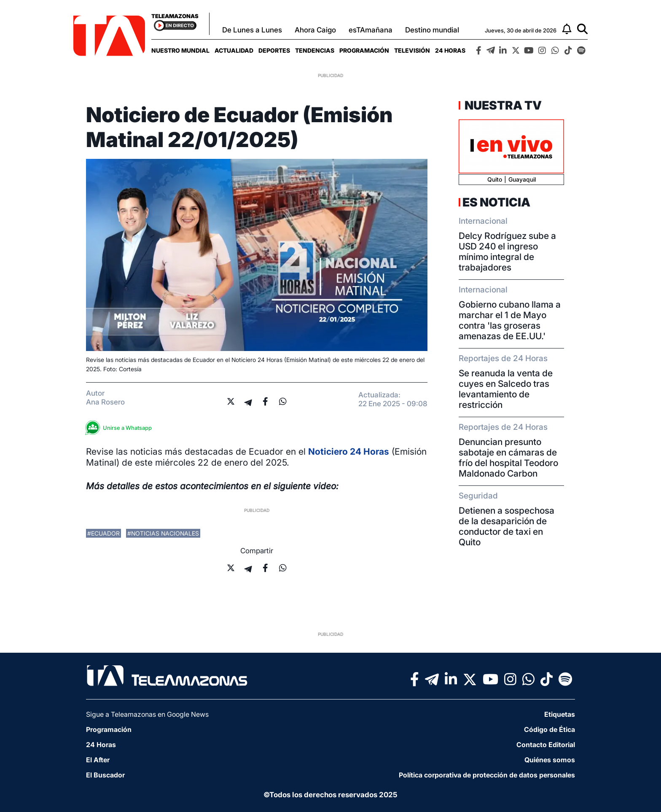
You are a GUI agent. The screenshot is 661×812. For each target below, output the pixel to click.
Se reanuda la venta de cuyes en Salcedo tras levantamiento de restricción (506, 389)
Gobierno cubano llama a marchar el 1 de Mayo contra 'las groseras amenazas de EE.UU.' (510, 320)
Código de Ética (549, 729)
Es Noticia (496, 202)
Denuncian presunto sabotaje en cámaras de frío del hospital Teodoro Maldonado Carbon (508, 458)
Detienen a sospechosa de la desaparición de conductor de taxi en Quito (506, 526)
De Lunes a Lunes (252, 30)
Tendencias (315, 50)
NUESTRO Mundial (180, 50)
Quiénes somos (550, 760)
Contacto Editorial (546, 745)
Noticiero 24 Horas (349, 452)
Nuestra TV (502, 105)
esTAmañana (371, 30)
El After (98, 760)
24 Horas (450, 50)
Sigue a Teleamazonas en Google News (147, 714)
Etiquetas (560, 714)
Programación (364, 50)
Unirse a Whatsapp (121, 428)
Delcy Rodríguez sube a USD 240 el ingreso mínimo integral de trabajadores (507, 252)
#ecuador (103, 533)
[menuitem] (180, 50)
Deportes (274, 50)
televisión (412, 50)
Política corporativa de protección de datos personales (487, 775)
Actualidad (234, 50)
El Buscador (105, 775)
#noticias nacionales (163, 533)
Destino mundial (432, 30)
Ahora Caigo (315, 30)
